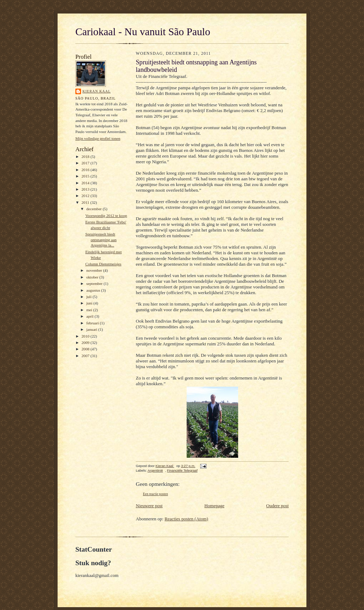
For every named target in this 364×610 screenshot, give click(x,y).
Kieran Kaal (97, 91)
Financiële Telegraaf (182, 470)
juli (90, 297)
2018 (86, 157)
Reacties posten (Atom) (186, 519)
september (95, 283)
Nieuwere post (149, 506)
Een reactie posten (155, 494)
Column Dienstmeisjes (103, 264)
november (95, 270)
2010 (86, 336)
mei (90, 310)
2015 (86, 176)
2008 (86, 349)
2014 (86, 183)
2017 (86, 163)
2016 (86, 170)
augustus (94, 290)
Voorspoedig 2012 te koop (106, 216)
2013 (86, 189)
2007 (86, 356)
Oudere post (277, 506)
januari (92, 329)
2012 (86, 196)
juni (90, 303)
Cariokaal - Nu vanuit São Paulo (143, 32)
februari (93, 323)
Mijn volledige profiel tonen (98, 138)
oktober (93, 277)
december (95, 209)
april (90, 316)
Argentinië (155, 470)
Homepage (214, 506)
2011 (86, 202)
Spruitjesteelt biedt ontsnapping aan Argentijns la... (101, 240)
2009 (86, 343)
